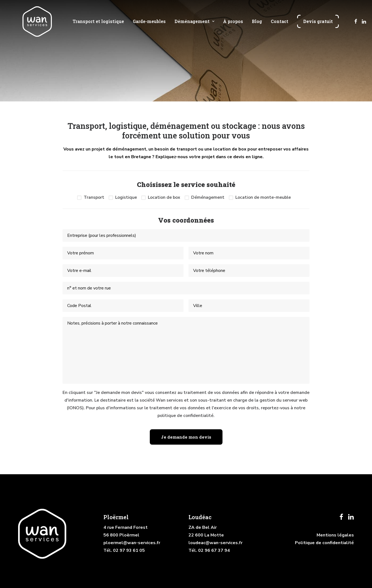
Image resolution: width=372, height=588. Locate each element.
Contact (279, 26)
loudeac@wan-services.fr (215, 543)
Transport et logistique (98, 26)
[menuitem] (98, 26)
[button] (355, 26)
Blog (257, 26)
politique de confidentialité (185, 416)
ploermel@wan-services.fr (132, 543)
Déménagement (194, 26)
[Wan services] (36, 26)
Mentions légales (335, 535)
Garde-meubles (149, 26)
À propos (233, 26)
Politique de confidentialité (324, 543)
